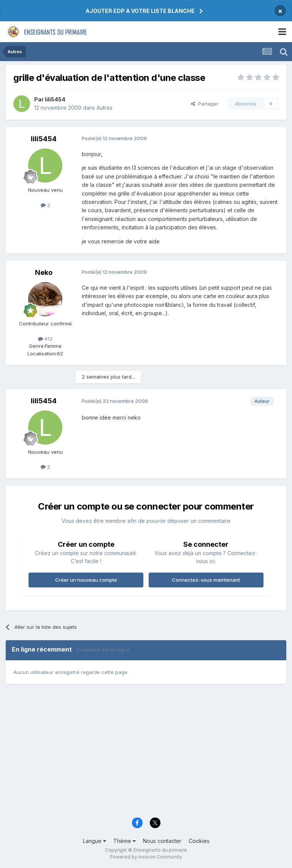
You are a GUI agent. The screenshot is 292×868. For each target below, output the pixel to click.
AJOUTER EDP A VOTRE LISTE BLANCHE (140, 11)
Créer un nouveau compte (86, 580)
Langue (94, 841)
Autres (105, 108)
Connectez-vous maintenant (206, 580)
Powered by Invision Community (146, 857)
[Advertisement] (146, 754)
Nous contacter (162, 841)
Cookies (199, 841)
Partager (205, 104)
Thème (125, 841)
